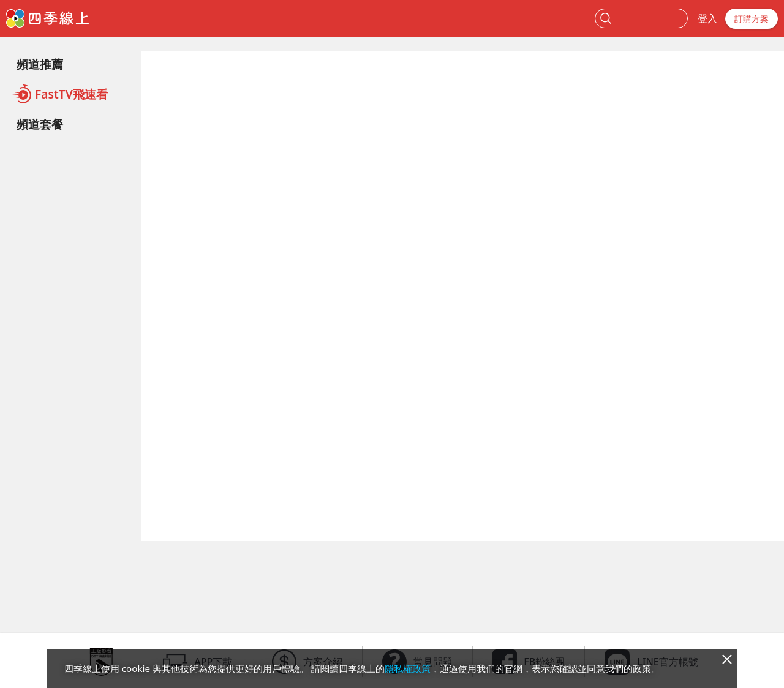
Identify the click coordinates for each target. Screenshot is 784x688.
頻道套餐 (40, 124)
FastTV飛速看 (59, 94)
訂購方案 (752, 19)
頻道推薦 (40, 64)
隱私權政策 (408, 668)
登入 (707, 18)
